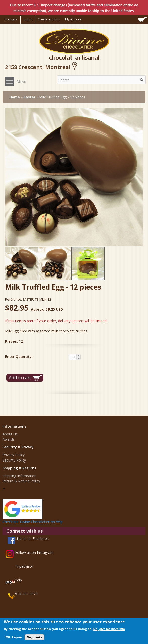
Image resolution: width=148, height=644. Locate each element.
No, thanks (35, 637)
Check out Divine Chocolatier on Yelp (33, 522)
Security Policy (14, 460)
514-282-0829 (26, 594)
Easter (30, 97)
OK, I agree (14, 637)
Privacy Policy (14, 455)
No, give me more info (109, 629)
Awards (9, 439)
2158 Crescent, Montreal (42, 67)
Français (11, 19)
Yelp (18, 580)
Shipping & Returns (19, 468)
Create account (49, 19)
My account (73, 19)
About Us (10, 434)
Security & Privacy (18, 447)
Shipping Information (19, 476)
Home (15, 97)
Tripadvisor (24, 566)
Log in (28, 19)
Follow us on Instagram (34, 552)
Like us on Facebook (32, 539)
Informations (14, 426)
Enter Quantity (19, 357)
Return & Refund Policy (21, 481)
